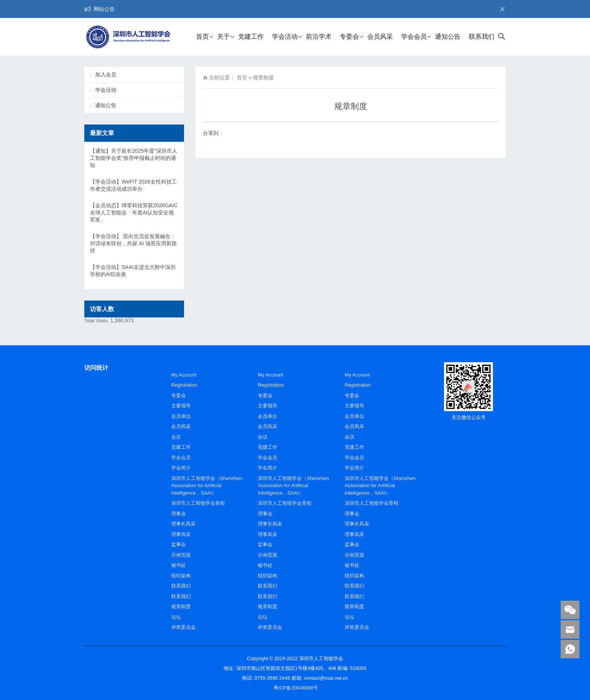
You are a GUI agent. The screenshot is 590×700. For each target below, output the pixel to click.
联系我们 (482, 37)
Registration (184, 385)
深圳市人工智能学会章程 (198, 503)
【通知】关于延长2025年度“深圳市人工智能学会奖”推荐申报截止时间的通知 (134, 158)
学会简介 (181, 468)
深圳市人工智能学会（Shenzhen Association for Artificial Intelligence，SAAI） (207, 486)
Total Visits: (97, 321)
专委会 (349, 37)
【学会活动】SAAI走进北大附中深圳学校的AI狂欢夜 (133, 271)
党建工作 (251, 37)
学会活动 (285, 37)
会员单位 (181, 416)
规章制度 (181, 607)
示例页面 (181, 555)
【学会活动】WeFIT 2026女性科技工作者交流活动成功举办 (133, 185)
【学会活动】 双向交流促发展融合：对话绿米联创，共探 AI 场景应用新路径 (133, 243)
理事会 (179, 514)
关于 (224, 37)
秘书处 (179, 565)
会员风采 (380, 37)
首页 (202, 37)
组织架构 (181, 576)
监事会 (179, 544)
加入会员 (106, 74)
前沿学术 (319, 37)
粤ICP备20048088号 (296, 688)
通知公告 (448, 37)
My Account (184, 375)
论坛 (176, 617)
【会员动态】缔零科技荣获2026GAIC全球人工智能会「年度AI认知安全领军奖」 (134, 213)
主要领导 (181, 406)
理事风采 (181, 534)
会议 (176, 437)
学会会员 (414, 37)
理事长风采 (183, 524)
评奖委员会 (183, 627)
